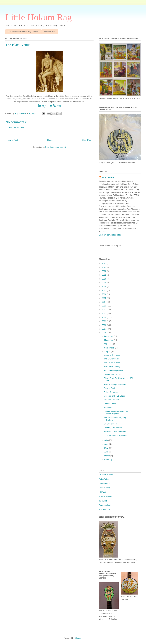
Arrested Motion (106, 475)
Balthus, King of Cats (113, 428)
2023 (104, 267)
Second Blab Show (112, 374)
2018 (104, 286)
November (109, 340)
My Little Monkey (111, 400)
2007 (104, 329)
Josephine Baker (49, 106)
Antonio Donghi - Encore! (115, 384)
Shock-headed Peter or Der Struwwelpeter (116, 413)
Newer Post (13, 140)
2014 (104, 302)
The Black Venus (111, 359)
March (107, 456)
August (108, 352)
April (107, 452)
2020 (104, 279)
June (107, 444)
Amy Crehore (108, 177)
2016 (104, 294)
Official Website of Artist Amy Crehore (23, 32)
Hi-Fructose (104, 492)
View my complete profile (110, 235)
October (108, 344)
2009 (104, 321)
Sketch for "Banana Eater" (115, 432)
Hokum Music (110, 404)
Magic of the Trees (112, 355)
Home (50, 140)
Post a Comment (17, 127)
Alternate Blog (50, 32)
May (106, 448)
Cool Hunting (105, 488)
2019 (104, 283)
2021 (104, 275)
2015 (104, 298)
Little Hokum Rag (39, 17)
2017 (104, 290)
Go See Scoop (110, 424)
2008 (104, 325)
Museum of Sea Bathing (114, 396)
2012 (104, 310)
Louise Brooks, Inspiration (115, 435)
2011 (104, 314)
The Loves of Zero (112, 363)
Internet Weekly (106, 496)
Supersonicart (105, 505)
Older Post (87, 140)
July (106, 440)
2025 (104, 263)
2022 (104, 271)
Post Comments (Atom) (55, 147)
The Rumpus (104, 509)
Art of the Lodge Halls (113, 370)
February (109, 460)
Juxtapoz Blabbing (112, 367)
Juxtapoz (103, 501)
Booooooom (104, 483)
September (109, 348)
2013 (104, 306)
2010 (104, 317)
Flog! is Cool (109, 388)
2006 (104, 333)
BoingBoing (104, 479)
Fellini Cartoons (111, 392)
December (109, 336)
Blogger (78, 638)
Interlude (108, 407)
